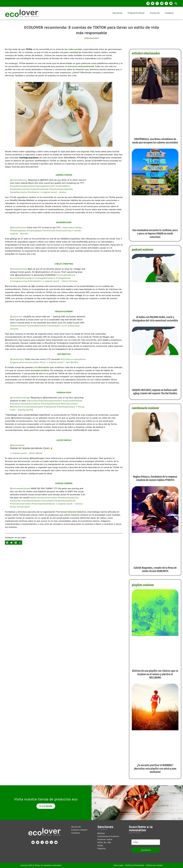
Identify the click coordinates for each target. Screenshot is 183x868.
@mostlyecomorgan (20, 398)
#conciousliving (63, 230)
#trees (43, 362)
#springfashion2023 (45, 186)
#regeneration (17, 362)
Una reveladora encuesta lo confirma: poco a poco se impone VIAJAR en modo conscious (155, 234)
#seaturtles (16, 501)
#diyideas (15, 404)
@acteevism (16, 316)
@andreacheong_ (19, 180)
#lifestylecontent (69, 404)
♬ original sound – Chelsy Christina (60, 281)
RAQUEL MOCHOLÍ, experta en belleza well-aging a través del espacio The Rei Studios (155, 392)
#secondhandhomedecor (22, 278)
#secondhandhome (66, 275)
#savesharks (48, 501)
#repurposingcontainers (50, 401)
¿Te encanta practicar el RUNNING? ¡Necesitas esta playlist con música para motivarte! (155, 769)
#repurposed (50, 407)
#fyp (63, 359)
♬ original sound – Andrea (53, 192)
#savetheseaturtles (31, 501)
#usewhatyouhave (66, 407)
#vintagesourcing (19, 281)
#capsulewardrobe (40, 189)
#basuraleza (69, 227)
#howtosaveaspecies (68, 498)
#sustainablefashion (37, 326)
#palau (33, 498)
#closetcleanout (18, 326)
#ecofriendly (49, 230)
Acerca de (155, 13)
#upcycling (32, 401)
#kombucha (16, 407)
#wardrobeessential (20, 189)
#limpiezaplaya (34, 230)
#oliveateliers (35, 281)
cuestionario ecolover (145, 408)
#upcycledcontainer (73, 401)
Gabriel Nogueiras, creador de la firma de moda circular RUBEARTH (155, 569)
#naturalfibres (63, 186)
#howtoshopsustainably (61, 189)
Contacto (169, 13)
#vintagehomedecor (45, 278)
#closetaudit (53, 326)
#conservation (32, 362)
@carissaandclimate (20, 488)
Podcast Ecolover (136, 13)
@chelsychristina (19, 269)
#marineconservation (21, 504)
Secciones (117, 13)
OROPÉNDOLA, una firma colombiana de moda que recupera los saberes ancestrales (155, 141)
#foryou (70, 359)
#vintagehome (63, 278)
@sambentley (17, 359)
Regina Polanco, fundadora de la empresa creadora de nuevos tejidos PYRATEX (155, 478)
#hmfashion (34, 192)
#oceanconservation (47, 498)
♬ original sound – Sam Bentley (62, 362)
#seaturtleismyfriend (65, 501)
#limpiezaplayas (18, 230)
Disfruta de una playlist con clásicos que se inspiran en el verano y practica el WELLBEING (155, 674)
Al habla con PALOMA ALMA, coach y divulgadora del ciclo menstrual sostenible (155, 319)
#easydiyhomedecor (30, 404)
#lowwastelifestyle (51, 404)
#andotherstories (19, 192)
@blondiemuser (18, 227)
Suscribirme (146, 850)
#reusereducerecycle (33, 407)
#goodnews (80, 359)
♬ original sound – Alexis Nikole (26, 453)
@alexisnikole (17, 445)
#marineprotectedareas (43, 504)
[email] (146, 842)
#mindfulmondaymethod (22, 186)
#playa (79, 227)
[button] (176, 3)
